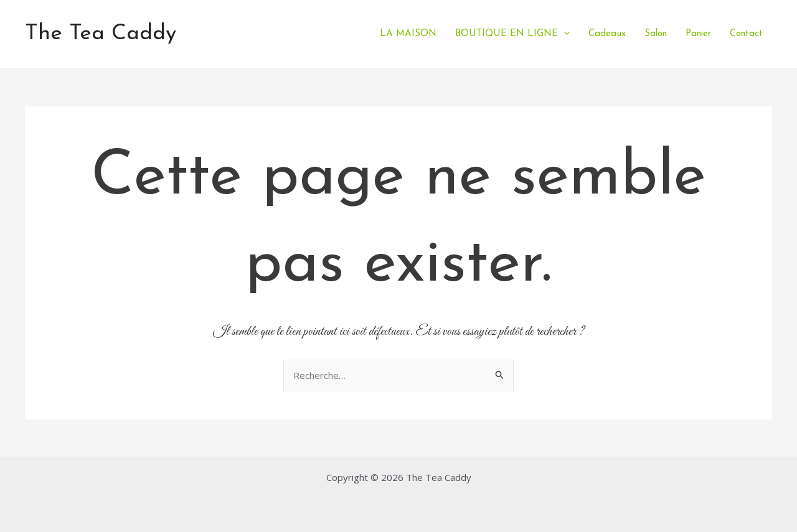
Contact (746, 34)
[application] (564, 34)
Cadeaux (607, 34)
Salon (656, 34)
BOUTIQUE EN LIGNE (512, 34)
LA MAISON (408, 34)
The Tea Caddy (101, 34)
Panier (698, 34)
